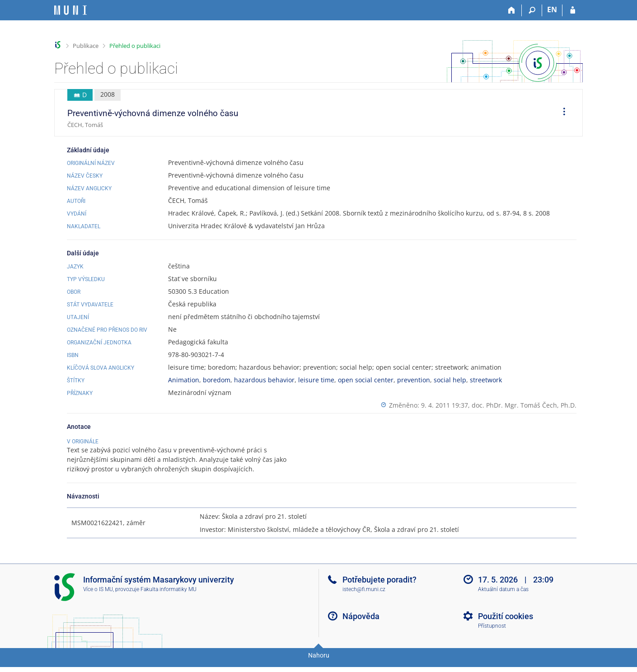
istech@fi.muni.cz (364, 599)
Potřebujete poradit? (379, 589)
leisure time (316, 380)
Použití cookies (506, 626)
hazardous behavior (264, 380)
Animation (184, 380)
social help (450, 380)
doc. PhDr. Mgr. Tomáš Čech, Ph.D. (524, 405)
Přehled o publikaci (135, 46)
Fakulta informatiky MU (169, 599)
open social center (366, 380)
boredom (217, 380)
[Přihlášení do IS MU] (573, 10)
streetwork (486, 380)
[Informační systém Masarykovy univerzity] (70, 10)
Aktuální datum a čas (503, 599)
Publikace (86, 46)
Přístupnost (492, 635)
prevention (414, 380)
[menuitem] (561, 113)
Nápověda (361, 626)
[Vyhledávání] (532, 10)
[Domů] (512, 10)
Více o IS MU (98, 599)
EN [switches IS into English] (552, 9)
